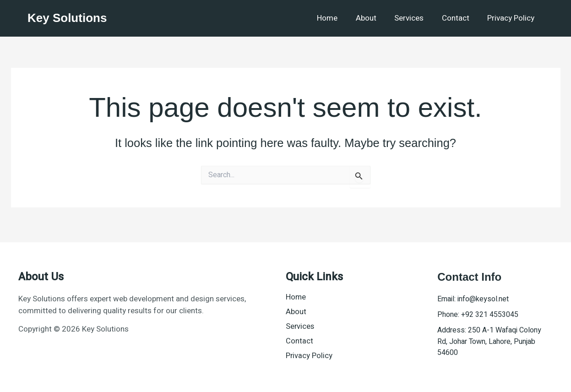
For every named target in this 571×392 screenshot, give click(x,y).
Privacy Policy (512, 18)
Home (339, 18)
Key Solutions (67, 18)
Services (415, 18)
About (375, 18)
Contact (459, 18)
